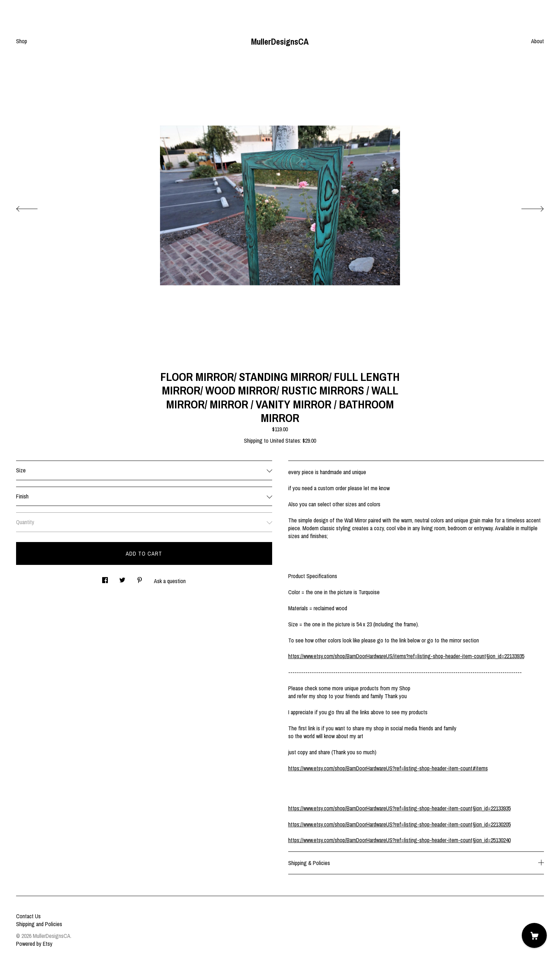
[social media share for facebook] (105, 578)
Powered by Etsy (34, 944)
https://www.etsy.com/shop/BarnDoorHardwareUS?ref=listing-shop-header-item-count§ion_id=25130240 (399, 840)
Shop (22, 41)
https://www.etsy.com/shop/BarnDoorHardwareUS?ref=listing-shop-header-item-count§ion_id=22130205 (399, 824)
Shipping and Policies (39, 924)
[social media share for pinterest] (140, 578)
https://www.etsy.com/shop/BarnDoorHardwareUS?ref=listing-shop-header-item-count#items (388, 768)
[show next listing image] (526, 207)
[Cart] (534, 935)
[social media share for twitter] (122, 578)
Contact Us (28, 916)
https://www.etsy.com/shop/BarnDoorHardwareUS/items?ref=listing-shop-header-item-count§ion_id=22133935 (406, 656)
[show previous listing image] (34, 207)
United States (285, 441)
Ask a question (170, 581)
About (537, 41)
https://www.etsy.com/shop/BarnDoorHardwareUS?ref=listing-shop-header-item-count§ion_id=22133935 (399, 808)
